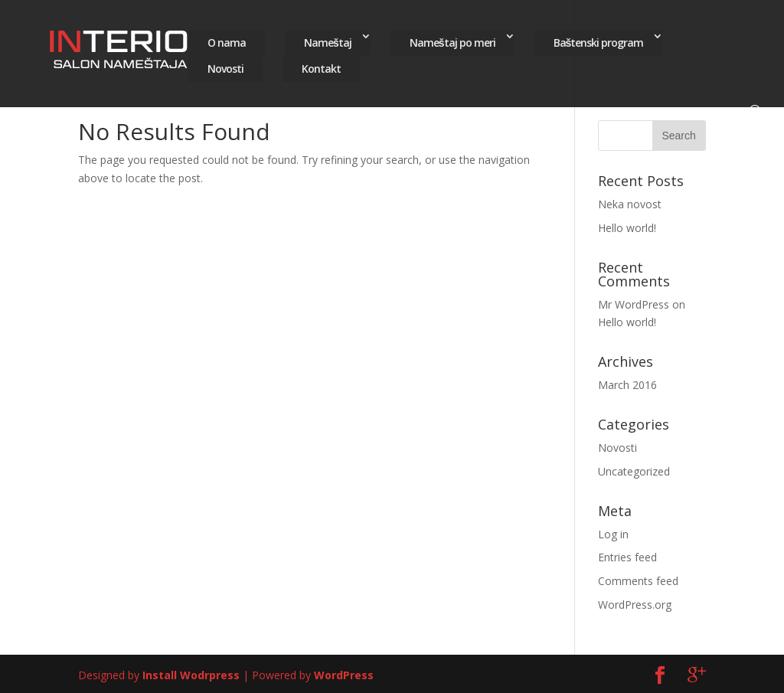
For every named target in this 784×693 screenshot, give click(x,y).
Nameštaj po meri (452, 39)
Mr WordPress (634, 304)
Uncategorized (634, 471)
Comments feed (638, 581)
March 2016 (627, 385)
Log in (613, 534)
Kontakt (321, 65)
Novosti (225, 65)
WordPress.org (635, 605)
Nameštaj (328, 39)
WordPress (344, 675)
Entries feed (627, 557)
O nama (227, 39)
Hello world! (627, 228)
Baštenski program (599, 39)
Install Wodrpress (191, 675)
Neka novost (630, 204)
